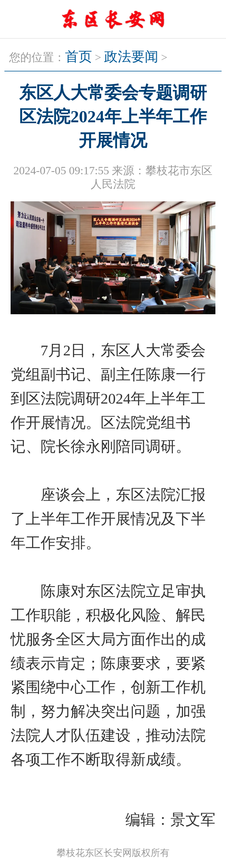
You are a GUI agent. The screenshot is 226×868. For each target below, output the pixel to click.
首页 (79, 57)
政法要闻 (131, 57)
